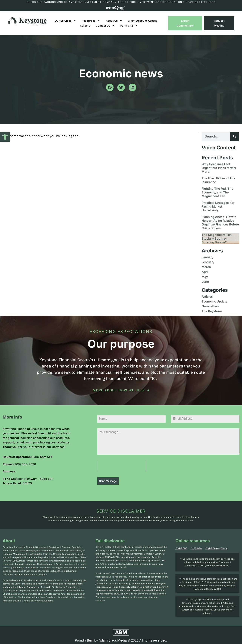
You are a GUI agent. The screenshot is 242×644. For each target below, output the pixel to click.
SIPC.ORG (196, 548)
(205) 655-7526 (25, 464)
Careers (85, 26)
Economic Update (214, 301)
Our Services (65, 21)
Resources (91, 21)
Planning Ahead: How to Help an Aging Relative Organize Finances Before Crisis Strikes (220, 222)
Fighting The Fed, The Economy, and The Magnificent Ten (217, 192)
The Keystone (212, 311)
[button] (5, 137)
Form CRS (129, 26)
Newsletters (210, 306)
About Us (114, 21)
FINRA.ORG (181, 548)
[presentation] (121, 466)
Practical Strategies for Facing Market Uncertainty (218, 206)
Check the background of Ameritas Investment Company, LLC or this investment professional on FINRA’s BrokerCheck (121, 2)
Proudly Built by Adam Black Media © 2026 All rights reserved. (121, 639)
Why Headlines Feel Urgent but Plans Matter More (219, 168)
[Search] (235, 136)
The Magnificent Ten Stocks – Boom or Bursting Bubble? (217, 238)
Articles (207, 296)
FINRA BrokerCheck (216, 548)
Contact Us (105, 26)
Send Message (108, 481)
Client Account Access (143, 21)
